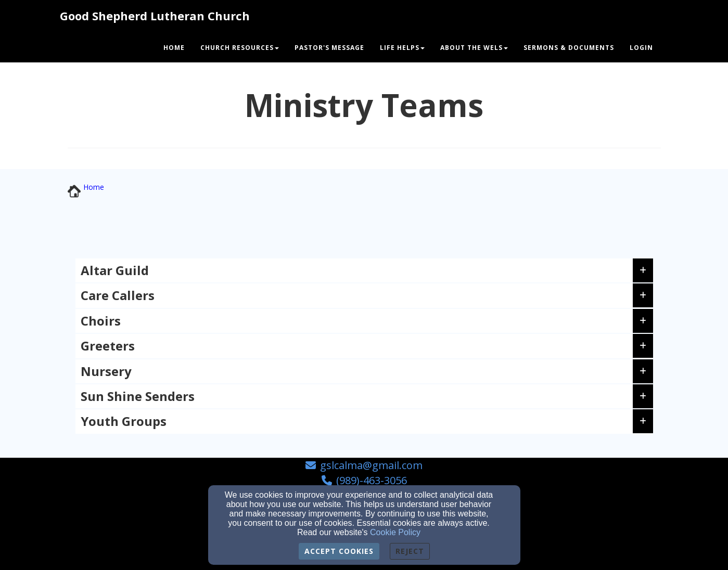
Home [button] (174, 48)
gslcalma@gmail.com (371, 465)
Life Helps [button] (402, 48)
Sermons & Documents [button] (569, 48)
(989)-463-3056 (372, 480)
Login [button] (641, 48)
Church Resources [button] (240, 48)
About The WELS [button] (474, 48)
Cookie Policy (395, 532)
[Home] (94, 187)
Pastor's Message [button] (329, 48)
